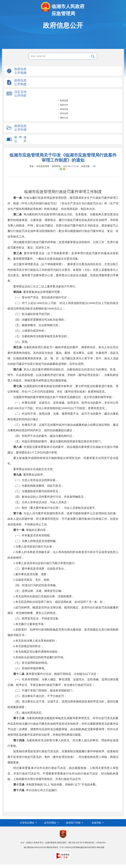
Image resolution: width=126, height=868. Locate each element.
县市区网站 (50, 823)
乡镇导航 (97, 823)
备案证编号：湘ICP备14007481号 (71, 843)
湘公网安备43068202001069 (35, 847)
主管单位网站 (27, 823)
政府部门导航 (74, 823)
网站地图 (101, 847)
